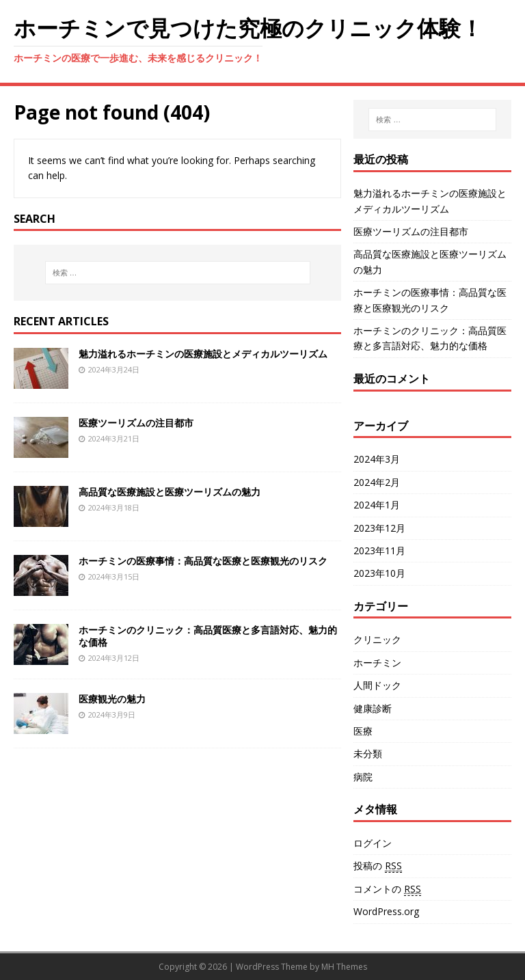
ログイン (373, 843)
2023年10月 (379, 573)
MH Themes (344, 967)
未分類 (368, 753)
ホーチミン (377, 663)
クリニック (377, 639)
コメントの (387, 889)
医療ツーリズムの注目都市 (136, 423)
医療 (363, 731)
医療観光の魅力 (112, 699)
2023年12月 (379, 528)
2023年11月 (379, 550)
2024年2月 (377, 482)
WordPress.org (386, 911)
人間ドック (377, 685)
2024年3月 (377, 459)
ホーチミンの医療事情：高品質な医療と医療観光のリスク (203, 561)
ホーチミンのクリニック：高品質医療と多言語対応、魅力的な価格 (208, 636)
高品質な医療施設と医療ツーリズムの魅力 (170, 492)
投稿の (378, 866)
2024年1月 (377, 505)
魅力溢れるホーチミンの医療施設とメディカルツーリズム (203, 354)
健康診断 (373, 708)
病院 (363, 777)
